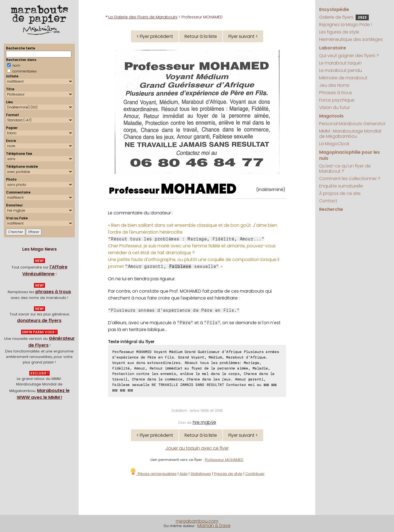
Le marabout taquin (340, 63)
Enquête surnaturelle (341, 186)
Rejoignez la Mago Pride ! (346, 25)
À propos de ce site (340, 193)
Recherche (331, 209)
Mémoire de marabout (343, 78)
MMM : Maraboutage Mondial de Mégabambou (350, 134)
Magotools (331, 116)
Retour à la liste (201, 36)
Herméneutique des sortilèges (351, 39)
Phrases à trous (336, 93)
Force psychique (337, 100)
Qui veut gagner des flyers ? (349, 56)
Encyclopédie (334, 9)
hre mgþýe (204, 422)
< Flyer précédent (155, 36)
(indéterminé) (271, 190)
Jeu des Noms (334, 85)
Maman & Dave (214, 526)
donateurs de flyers (39, 320)
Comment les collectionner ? (350, 179)
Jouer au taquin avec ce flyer (197, 448)
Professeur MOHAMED (224, 460)
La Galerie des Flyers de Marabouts (143, 17)
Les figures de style (339, 32)
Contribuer (255, 474)
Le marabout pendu (341, 70)
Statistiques (201, 474)
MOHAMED (199, 189)
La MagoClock (334, 144)
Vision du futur (335, 107)
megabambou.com (197, 521)
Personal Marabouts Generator (352, 124)
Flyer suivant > (243, 36)
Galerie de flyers (344, 17)
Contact (328, 201)
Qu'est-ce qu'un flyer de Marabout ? (345, 169)
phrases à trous (53, 292)
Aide (184, 474)
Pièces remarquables (153, 474)
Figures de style (228, 474)
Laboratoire (333, 48)
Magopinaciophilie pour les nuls (349, 155)
